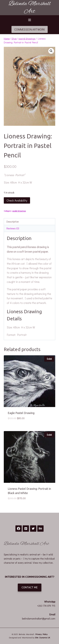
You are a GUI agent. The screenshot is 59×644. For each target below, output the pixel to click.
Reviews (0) (13, 228)
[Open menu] (29, 20)
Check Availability (17, 200)
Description (13, 222)
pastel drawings (19, 211)
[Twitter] (33, 529)
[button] (51, 51)
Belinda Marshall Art (26, 544)
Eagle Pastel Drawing (21, 413)
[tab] (29, 222)
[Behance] (40, 529)
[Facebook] (19, 529)
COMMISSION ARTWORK (30, 29)
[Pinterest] (26, 529)
